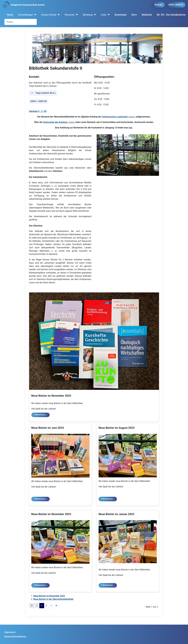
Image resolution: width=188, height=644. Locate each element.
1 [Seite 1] (42, 606)
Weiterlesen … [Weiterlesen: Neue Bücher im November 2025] (40, 415)
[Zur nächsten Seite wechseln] (51, 606)
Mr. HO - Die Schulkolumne (171, 15)
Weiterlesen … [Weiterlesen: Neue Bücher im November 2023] (40, 585)
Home (10, 15)
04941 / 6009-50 (39, 101)
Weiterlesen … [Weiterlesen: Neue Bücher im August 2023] (108, 499)
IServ (134, 15)
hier (131, 128)
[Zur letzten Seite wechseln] (56, 606)
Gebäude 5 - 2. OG (38, 111)
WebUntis (147, 15)
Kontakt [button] (158, 5)
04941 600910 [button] (176, 5)
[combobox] (21, 22)
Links (104, 15)
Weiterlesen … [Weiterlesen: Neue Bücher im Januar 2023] (108, 585)
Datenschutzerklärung (15, 637)
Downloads (121, 15)
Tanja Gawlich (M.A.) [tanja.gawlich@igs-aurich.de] (43, 93)
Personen (70, 15)
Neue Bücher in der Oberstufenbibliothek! (53, 599)
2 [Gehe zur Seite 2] (46, 606)
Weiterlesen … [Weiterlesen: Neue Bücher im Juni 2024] (40, 499)
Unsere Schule (49, 15)
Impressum (10, 632)
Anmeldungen (25, 15)
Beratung (88, 15)
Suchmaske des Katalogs (55, 122)
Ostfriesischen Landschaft (115, 117)
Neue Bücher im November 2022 (49, 596)
